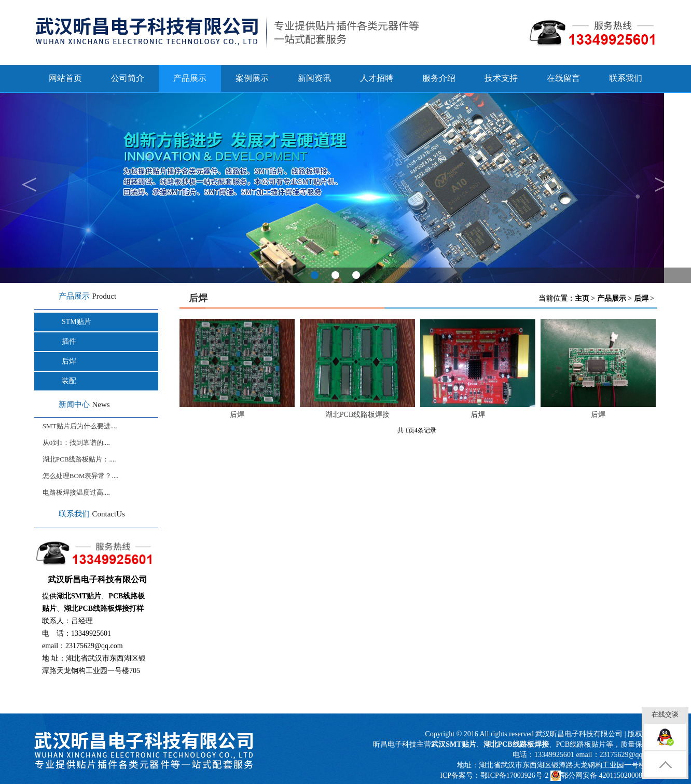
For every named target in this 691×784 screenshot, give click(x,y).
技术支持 (501, 78)
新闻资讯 (314, 78)
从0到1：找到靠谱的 (73, 443)
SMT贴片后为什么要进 (77, 426)
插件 (69, 341)
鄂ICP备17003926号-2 (514, 775)
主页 (582, 298)
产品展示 (612, 298)
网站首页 (65, 78)
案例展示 (252, 78)
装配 (69, 381)
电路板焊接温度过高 (73, 492)
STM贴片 (77, 322)
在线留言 (563, 78)
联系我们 (626, 78)
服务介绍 (439, 78)
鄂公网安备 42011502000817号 (604, 776)
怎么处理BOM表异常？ (77, 476)
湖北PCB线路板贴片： (76, 459)
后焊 (69, 361)
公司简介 (128, 78)
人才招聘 (377, 78)
